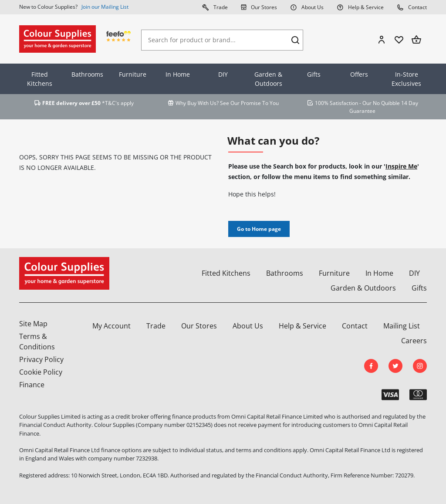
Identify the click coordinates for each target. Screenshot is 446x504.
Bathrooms (87, 74)
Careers (414, 341)
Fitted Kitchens (40, 79)
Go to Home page (259, 229)
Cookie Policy (41, 372)
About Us (307, 7)
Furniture (133, 74)
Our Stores (259, 7)
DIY (223, 74)
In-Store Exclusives (406, 79)
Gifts (314, 74)
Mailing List (402, 326)
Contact (412, 7)
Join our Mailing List (105, 7)
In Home (178, 74)
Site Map (33, 324)
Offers (359, 74)
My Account (111, 326)
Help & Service (360, 7)
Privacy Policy (41, 359)
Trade (215, 7)
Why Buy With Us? (197, 103)
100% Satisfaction (336, 103)
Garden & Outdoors (268, 79)
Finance (32, 385)
